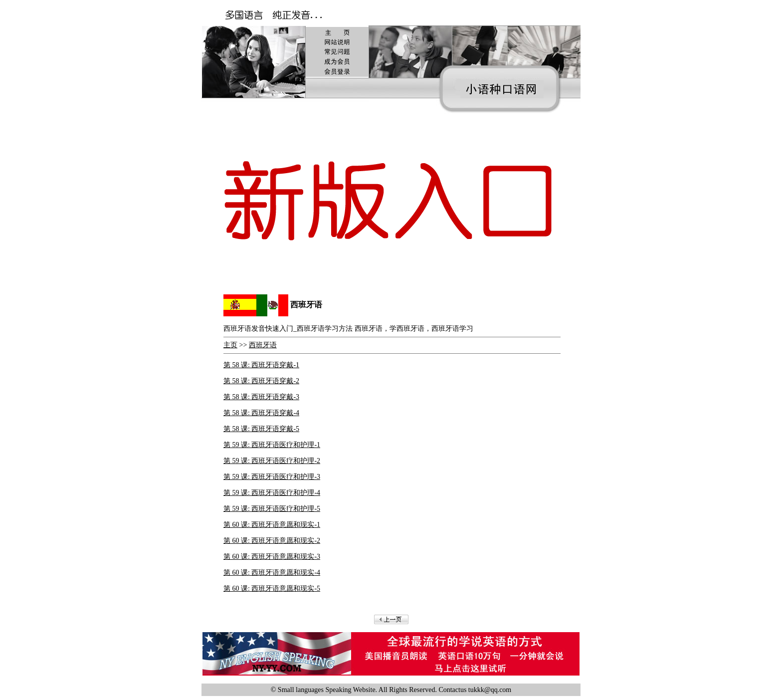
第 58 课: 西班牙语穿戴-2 (261, 381)
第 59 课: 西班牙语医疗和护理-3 (272, 477)
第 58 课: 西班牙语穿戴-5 (261, 429)
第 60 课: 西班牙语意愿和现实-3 (272, 557)
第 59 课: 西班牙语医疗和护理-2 (272, 461)
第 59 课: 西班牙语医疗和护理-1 (272, 445)
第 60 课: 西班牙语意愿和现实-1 (272, 525)
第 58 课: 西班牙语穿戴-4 (261, 413)
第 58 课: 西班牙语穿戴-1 (261, 365)
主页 (230, 345)
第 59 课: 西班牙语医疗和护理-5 (272, 509)
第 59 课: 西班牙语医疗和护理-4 (272, 493)
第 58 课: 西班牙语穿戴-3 (261, 397)
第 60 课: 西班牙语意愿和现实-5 (272, 588)
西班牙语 (263, 345)
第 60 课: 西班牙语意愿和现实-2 (272, 541)
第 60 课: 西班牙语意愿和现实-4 (272, 573)
